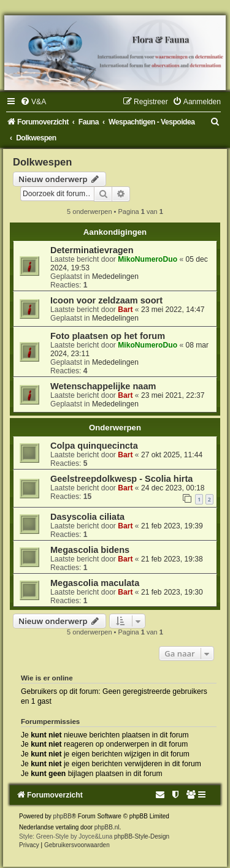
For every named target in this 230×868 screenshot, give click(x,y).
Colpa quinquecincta (94, 446)
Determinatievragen (92, 250)
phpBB (63, 816)
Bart (125, 310)
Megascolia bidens (90, 550)
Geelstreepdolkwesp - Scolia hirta (121, 479)
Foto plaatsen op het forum (108, 336)
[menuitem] (33, 102)
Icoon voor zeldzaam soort (106, 300)
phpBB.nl (107, 827)
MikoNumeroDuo (148, 259)
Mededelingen (115, 276)
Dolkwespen (42, 162)
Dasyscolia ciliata (87, 517)
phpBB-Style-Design (142, 836)
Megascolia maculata (95, 583)
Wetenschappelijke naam (103, 386)
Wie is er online (47, 678)
